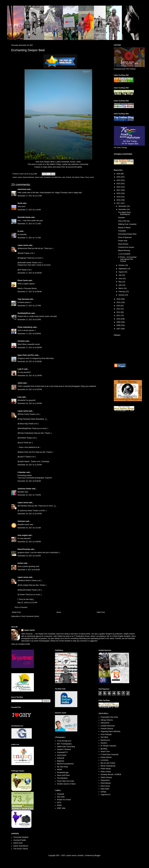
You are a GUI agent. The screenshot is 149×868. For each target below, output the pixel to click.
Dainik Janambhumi (21, 846)
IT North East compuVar (110, 754)
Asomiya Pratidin (20, 840)
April (120, 285)
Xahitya (103, 792)
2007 (119, 329)
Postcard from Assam (126, 247)
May (120, 282)
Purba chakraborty (25, 327)
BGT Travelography (64, 744)
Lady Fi (21, 369)
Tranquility (122, 231)
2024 (119, 180)
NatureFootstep (24, 549)
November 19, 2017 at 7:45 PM (29, 495)
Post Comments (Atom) (30, 616)
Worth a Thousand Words (27, 288)
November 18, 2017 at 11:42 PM (30, 465)
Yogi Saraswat (23, 299)
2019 (119, 197)
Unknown (21, 521)
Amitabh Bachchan (108, 726)
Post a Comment (21, 607)
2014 (119, 306)
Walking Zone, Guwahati (127, 224)
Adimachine (105, 723)
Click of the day (124, 221)
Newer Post (16, 612)
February (122, 292)
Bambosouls (105, 740)
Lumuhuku (105, 760)
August (121, 272)
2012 (119, 312)
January (122, 295)
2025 (119, 177)
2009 (119, 322)
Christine (21, 341)
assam (20, 177)
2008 (119, 325)
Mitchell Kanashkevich (65, 764)
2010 (119, 319)
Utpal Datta (105, 789)
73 (17, 799)
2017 (119, 203)
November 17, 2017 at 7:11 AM (29, 224)
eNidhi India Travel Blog (66, 747)
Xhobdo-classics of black (66, 784)
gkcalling (104, 749)
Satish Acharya (106, 777)
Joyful (20, 383)
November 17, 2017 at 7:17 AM (29, 238)
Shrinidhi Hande (24, 217)
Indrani (20, 563)
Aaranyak (61, 794)
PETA (59, 803)
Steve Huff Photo (63, 775)
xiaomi (92, 177)
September (123, 269)
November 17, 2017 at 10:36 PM (30, 348)
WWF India (61, 808)
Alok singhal (23, 535)
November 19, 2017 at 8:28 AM (29, 481)
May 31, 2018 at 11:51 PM (27, 603)
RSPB (59, 805)
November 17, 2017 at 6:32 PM (29, 320)
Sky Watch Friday (54, 164)
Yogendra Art (105, 795)
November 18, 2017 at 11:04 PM (30, 403)
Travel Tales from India (65, 781)
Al (18, 231)
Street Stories (123, 244)
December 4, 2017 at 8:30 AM (29, 570)
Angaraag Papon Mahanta (110, 731)
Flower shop (123, 241)
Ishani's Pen (105, 752)
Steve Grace (105, 786)
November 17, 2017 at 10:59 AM (30, 292)
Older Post (101, 612)
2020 (119, 193)
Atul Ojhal (104, 737)
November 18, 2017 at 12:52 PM (30, 389)
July (120, 275)
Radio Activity (106, 772)
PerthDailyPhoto (24, 313)
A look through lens (64, 741)
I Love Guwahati (124, 254)
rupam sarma (23, 245)
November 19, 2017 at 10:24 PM (30, 514)
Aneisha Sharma (107, 729)
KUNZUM (61, 758)
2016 (119, 299)
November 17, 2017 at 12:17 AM (30, 196)
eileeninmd (22, 189)
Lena (20, 397)
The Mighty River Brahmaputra (124, 213)
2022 (119, 187)
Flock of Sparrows (125, 237)
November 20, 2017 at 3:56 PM (29, 542)
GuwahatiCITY (62, 752)
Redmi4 (69, 177)
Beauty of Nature (124, 228)
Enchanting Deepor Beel (127, 234)
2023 (119, 184)
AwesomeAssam (29, 177)
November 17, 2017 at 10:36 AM (30, 273)
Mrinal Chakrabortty (108, 766)
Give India (61, 797)
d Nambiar (22, 472)
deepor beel (39, 177)
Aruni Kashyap (106, 734)
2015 (119, 302)
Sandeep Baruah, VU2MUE (111, 774)
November (123, 209)
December (123, 206)
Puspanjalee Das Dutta (109, 717)
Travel (87, 177)
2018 (119, 200)
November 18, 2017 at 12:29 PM (30, 376)
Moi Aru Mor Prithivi (108, 763)
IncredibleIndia (56, 177)
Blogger (97, 855)
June (121, 279)
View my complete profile (21, 644)
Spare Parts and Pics (26, 355)
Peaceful (121, 218)
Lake (63, 177)
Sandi (20, 203)
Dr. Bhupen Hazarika (108, 746)
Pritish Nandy (106, 769)
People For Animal (64, 800)
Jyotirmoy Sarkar (24, 489)
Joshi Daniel (61, 755)
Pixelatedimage (63, 772)
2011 (119, 315)
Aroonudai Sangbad (21, 837)
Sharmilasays (106, 783)
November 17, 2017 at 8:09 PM (29, 334)
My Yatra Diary (62, 767)
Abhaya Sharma (107, 720)
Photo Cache (23, 280)
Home (59, 612)
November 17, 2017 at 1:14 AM (29, 210)
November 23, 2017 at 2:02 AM (29, 556)
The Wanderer (62, 778)
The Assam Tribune (21, 849)
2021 (119, 190)
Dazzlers (104, 743)
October (122, 265)
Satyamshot (105, 780)
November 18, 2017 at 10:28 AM (30, 361)
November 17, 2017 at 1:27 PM (29, 306)
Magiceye (61, 761)
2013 (119, 309)
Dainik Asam (18, 843)
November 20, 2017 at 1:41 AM (29, 528)
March (121, 288)
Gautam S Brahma (64, 749)
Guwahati (47, 177)
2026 (119, 174)
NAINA (60, 770)
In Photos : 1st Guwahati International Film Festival (127, 259)
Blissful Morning (124, 251)
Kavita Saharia (106, 757)
